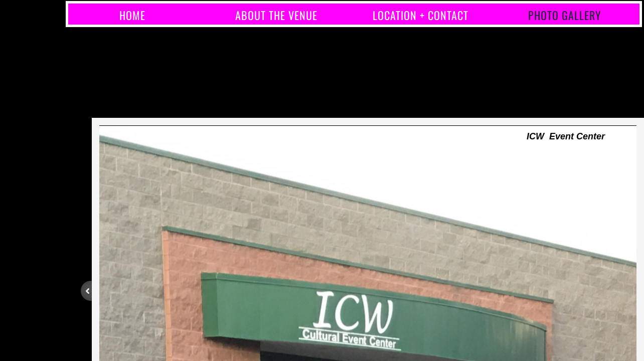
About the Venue (276, 15)
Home (132, 15)
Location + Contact (421, 15)
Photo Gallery (565, 15)
